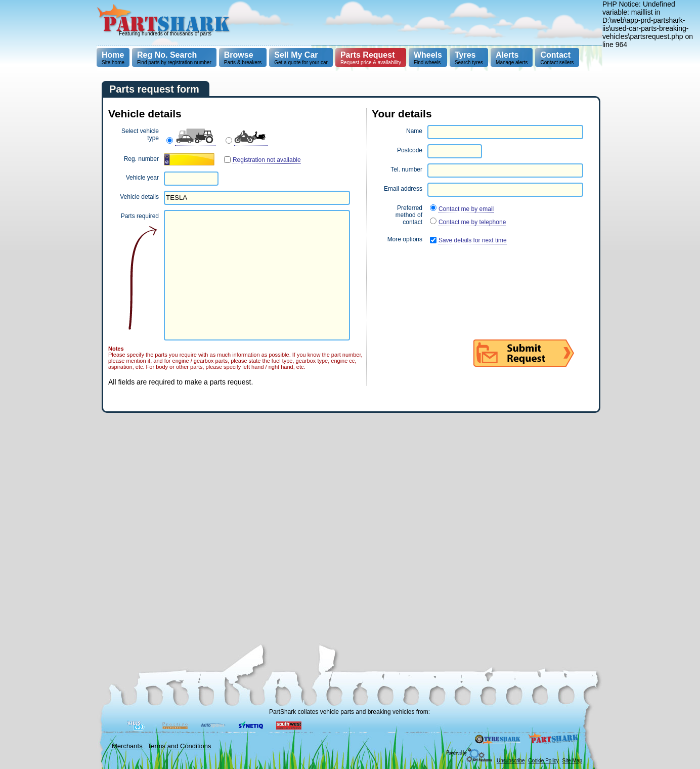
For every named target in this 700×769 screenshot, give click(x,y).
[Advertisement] (419, 23)
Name (414, 131)
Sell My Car (296, 55)
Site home (113, 58)
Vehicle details (139, 197)
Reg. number (141, 159)
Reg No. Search (167, 55)
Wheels (428, 55)
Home (113, 55)
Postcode (410, 150)
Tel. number (406, 169)
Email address (403, 189)
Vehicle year (142, 178)
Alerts (507, 55)
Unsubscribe (511, 761)
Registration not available (267, 160)
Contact (555, 55)
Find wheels (428, 58)
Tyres (465, 55)
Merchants (127, 746)
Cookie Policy (543, 761)
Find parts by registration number (174, 58)
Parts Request (368, 55)
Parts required (140, 216)
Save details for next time (473, 240)
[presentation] (449, 272)
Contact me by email (466, 209)
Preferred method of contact (409, 215)
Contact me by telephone (472, 222)
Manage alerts (512, 58)
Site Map (572, 761)
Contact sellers (557, 58)
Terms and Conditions (180, 746)
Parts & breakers (243, 58)
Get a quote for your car (301, 58)
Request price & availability (371, 58)
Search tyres (469, 58)
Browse (239, 55)
